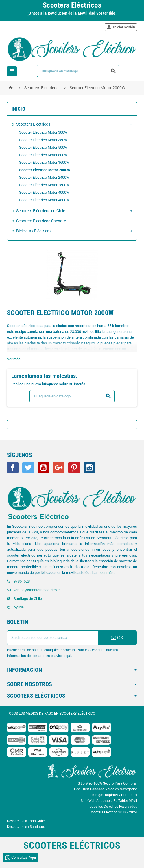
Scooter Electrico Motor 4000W (44, 192)
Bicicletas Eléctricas (34, 231)
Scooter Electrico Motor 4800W (44, 200)
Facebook (13, 468)
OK (117, 638)
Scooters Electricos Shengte (41, 221)
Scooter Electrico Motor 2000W (45, 170)
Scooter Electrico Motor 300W (43, 132)
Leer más (106, 573)
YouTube (43, 468)
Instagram (89, 468)
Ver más (16, 359)
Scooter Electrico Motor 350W (43, 140)
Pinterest (74, 468)
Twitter (28, 468)
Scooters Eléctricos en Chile (41, 211)
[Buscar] (78, 71)
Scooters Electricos (33, 124)
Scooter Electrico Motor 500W (43, 147)
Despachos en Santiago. (26, 827)
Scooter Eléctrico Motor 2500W (44, 185)
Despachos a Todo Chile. (26, 821)
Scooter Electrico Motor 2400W (44, 177)
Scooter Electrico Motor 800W (43, 155)
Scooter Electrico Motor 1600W (44, 162)
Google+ (59, 468)
